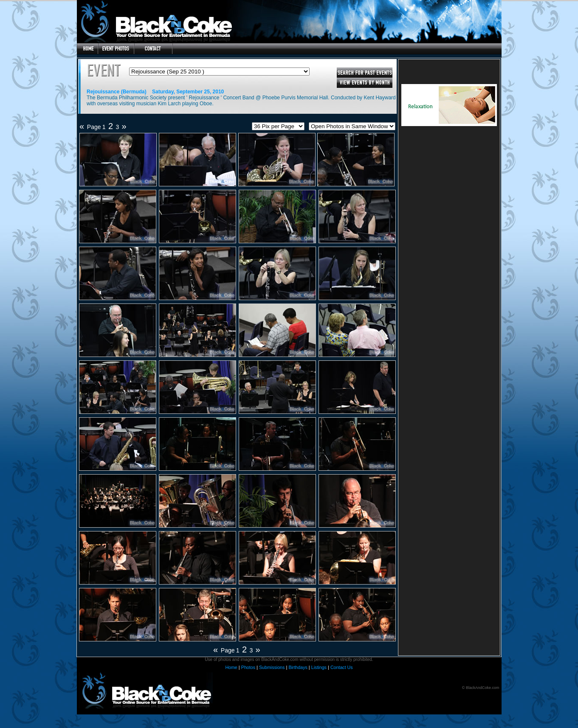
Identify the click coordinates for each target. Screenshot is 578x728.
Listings (319, 667)
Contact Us (342, 667)
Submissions (272, 667)
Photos (248, 667)
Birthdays (298, 667)
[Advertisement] (449, 183)
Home (231, 667)
